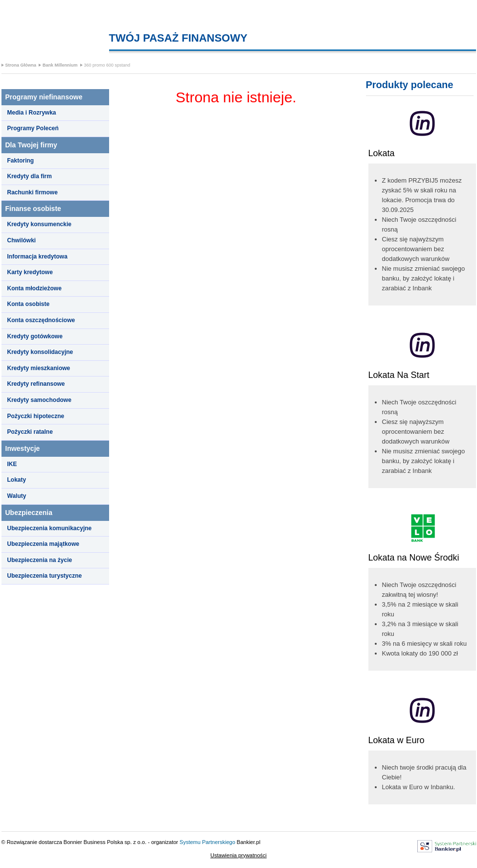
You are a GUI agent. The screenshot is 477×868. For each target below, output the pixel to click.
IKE (12, 464)
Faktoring (21, 161)
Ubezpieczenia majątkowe (43, 544)
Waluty (17, 496)
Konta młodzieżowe (34, 288)
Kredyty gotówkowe (35, 336)
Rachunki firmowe (33, 192)
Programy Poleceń (33, 128)
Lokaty (17, 480)
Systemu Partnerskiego (207, 842)
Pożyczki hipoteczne (36, 416)
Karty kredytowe (30, 272)
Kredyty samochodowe (39, 400)
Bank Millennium (60, 65)
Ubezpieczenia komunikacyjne (50, 528)
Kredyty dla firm (30, 176)
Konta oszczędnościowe (41, 320)
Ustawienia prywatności (238, 855)
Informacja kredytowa (37, 257)
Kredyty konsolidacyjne (40, 352)
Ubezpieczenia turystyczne (45, 576)
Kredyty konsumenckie (39, 224)
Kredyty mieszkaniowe (39, 368)
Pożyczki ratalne (30, 432)
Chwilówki (22, 240)
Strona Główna (21, 65)
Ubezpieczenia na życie (40, 560)
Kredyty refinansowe (36, 384)
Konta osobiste (29, 304)
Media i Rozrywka (32, 113)
